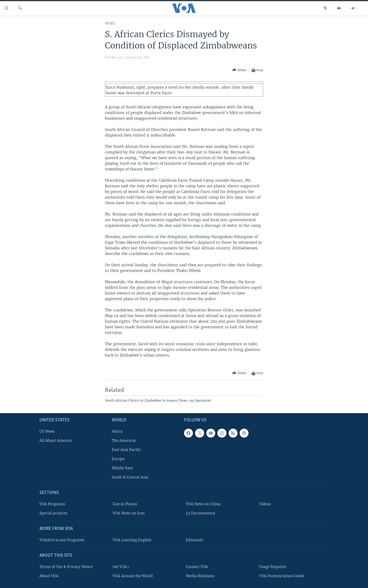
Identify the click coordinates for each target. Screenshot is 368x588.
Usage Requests (273, 567)
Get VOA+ (121, 567)
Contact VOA (197, 567)
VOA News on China (203, 504)
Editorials (195, 540)
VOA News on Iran (129, 513)
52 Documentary (201, 513)
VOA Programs (52, 504)
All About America (56, 441)
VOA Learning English (132, 540)
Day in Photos (125, 504)
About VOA (49, 576)
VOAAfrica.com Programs (62, 540)
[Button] (239, 70)
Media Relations (200, 576)
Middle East (122, 468)
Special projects (53, 513)
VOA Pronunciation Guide (282, 576)
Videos (265, 504)
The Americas (124, 441)
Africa (117, 431)
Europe (118, 459)
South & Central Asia (130, 477)
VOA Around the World (133, 576)
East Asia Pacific (126, 450)
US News (47, 431)
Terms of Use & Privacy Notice (66, 567)
